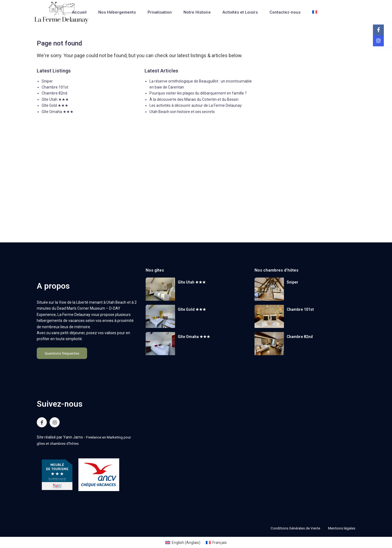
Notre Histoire (197, 12)
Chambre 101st (55, 87)
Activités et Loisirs (240, 12)
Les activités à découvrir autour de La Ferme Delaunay (196, 105)
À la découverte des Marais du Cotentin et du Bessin (194, 99)
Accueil (79, 12)
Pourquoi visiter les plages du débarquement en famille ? (198, 93)
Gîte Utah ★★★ (55, 99)
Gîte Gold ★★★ (55, 105)
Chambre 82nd (54, 93)
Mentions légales (341, 528)
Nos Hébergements (117, 12)
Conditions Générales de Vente (292, 528)
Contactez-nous (285, 12)
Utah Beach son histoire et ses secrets (182, 112)
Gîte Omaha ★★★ (58, 112)
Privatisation (160, 12)
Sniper (47, 81)
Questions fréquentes (62, 353)
